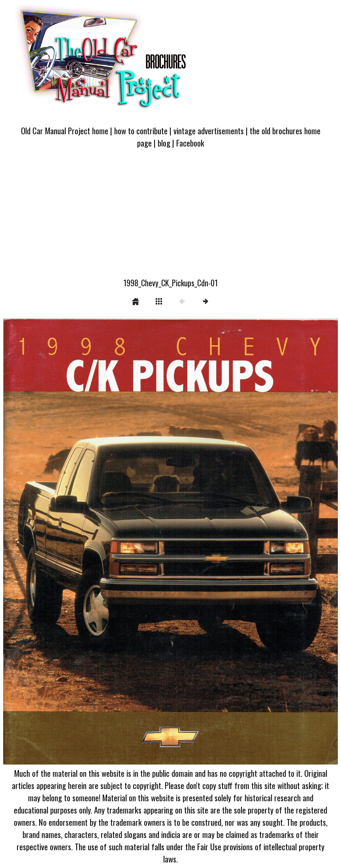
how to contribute (141, 131)
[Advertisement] (170, 218)
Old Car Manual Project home (65, 131)
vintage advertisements (209, 131)
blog (164, 143)
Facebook (190, 143)
